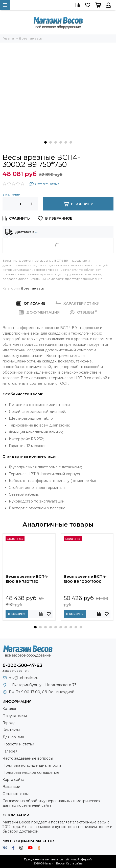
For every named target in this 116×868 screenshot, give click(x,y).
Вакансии (11, 787)
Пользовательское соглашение (31, 773)
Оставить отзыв (17, 794)
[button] (45, 142)
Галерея (10, 751)
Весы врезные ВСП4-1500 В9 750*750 (27, 579)
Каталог (10, 709)
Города (9, 723)
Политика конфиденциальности (32, 765)
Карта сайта (13, 780)
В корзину (17, 614)
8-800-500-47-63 (22, 665)
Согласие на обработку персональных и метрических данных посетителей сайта (51, 803)
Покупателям (15, 716)
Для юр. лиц (13, 737)
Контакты (11, 730)
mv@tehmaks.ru (24, 678)
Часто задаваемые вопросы (28, 758)
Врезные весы (33, 288)
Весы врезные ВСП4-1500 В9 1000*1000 (85, 579)
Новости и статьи (18, 744)
